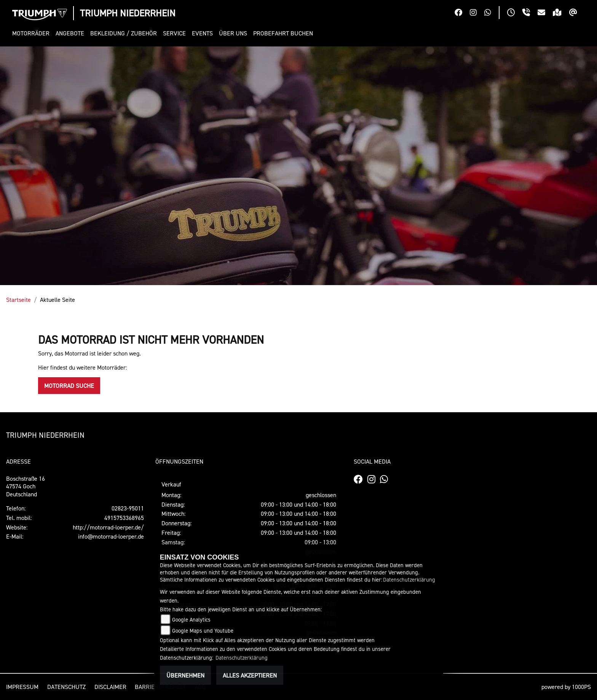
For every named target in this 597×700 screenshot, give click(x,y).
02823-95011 (128, 508)
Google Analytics (191, 619)
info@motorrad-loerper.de (111, 536)
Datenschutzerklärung (409, 580)
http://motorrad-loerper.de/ (108, 527)
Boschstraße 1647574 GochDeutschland (26, 486)
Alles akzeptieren (250, 675)
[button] (32, 33)
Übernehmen (185, 675)
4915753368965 (124, 518)
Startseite (18, 300)
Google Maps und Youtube (203, 631)
